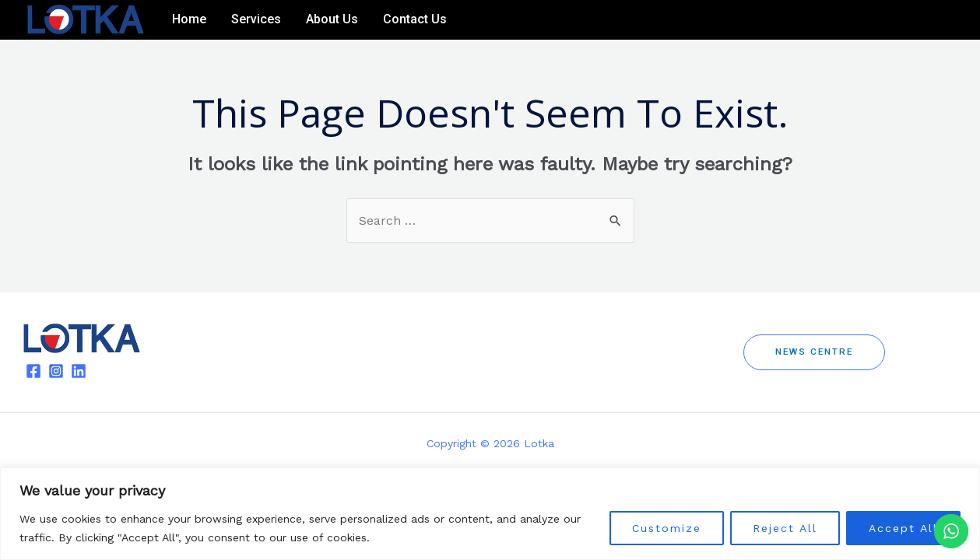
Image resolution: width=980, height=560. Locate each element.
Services (256, 19)
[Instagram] (922, 20)
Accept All (903, 528)
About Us (332, 19)
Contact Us (415, 19)
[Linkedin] (946, 20)
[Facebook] (899, 20)
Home (189, 19)
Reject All (785, 528)
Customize (667, 528)
